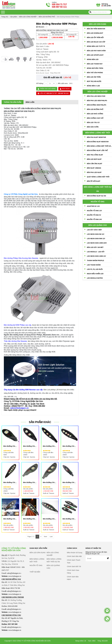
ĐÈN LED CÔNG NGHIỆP (98, 92)
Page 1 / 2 (31, 537)
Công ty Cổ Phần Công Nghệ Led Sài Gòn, (21, 194)
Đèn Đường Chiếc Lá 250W (10, 483)
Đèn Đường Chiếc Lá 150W (50, 446)
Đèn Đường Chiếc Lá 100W (30, 446)
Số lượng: (40, 83)
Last (51, 537)
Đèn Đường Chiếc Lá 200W (69, 446)
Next (46, 537)
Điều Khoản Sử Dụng (75, 559)
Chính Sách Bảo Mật (74, 562)
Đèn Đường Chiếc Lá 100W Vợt (50, 483)
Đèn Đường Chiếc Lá (69, 519)
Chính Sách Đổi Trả (74, 573)
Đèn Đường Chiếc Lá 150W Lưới (30, 519)
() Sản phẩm (106, 5)
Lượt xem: (63, 83)
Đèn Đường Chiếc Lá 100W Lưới (10, 519)
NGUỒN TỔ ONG (98, 202)
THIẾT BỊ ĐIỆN (35, 578)
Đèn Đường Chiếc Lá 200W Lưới (50, 519)
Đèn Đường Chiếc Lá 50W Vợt (30, 483)
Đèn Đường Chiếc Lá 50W (10, 446)
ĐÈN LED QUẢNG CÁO (98, 225)
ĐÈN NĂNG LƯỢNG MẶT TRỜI (98, 133)
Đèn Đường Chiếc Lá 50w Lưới (69, 483)
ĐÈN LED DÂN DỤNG (98, 24)
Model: (40, 27)
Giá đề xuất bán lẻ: (53, 77)
